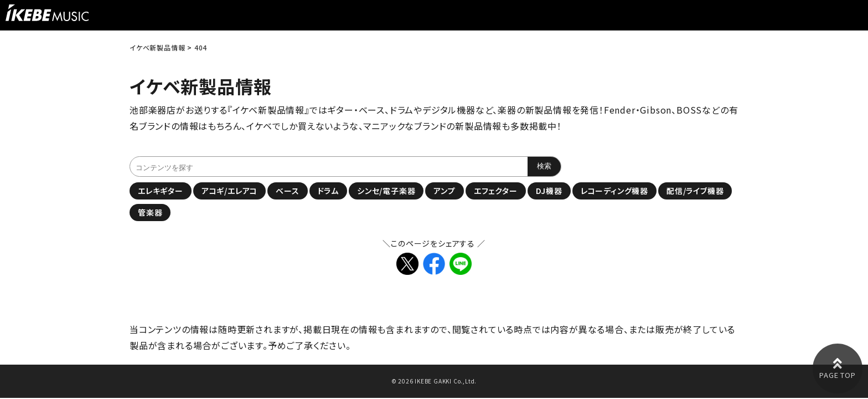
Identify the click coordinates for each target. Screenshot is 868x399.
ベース (287, 191)
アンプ (444, 191)
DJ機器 (549, 191)
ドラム (328, 191)
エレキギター (161, 191)
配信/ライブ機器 (695, 191)
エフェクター (496, 191)
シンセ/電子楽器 (386, 191)
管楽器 (150, 212)
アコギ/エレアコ (229, 191)
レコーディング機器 (614, 191)
